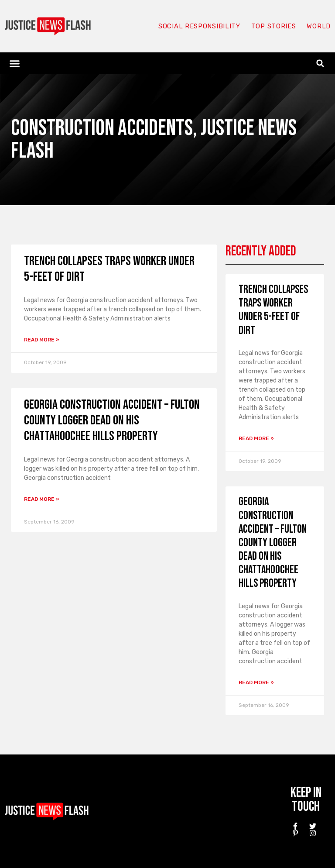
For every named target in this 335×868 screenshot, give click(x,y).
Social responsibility (199, 26)
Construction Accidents (102, 128)
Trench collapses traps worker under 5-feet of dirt (273, 310)
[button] (15, 63)
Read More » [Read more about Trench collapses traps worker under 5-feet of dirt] (42, 340)
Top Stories (273, 26)
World (318, 26)
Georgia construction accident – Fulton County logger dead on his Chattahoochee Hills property (112, 420)
